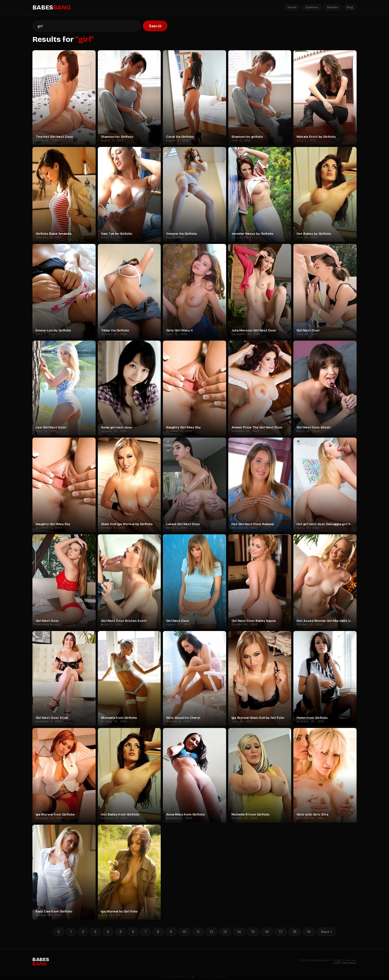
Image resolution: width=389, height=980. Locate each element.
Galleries (312, 7)
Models (333, 7)
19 (309, 932)
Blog (350, 7)
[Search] (87, 26)
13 (225, 932)
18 (295, 932)
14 (239, 932)
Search (155, 26)
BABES (52, 8)
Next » (326, 932)
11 (198, 932)
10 (184, 932)
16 (267, 932)
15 (253, 932)
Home (292, 7)
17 (281, 932)
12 (211, 932)
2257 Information (345, 963)
